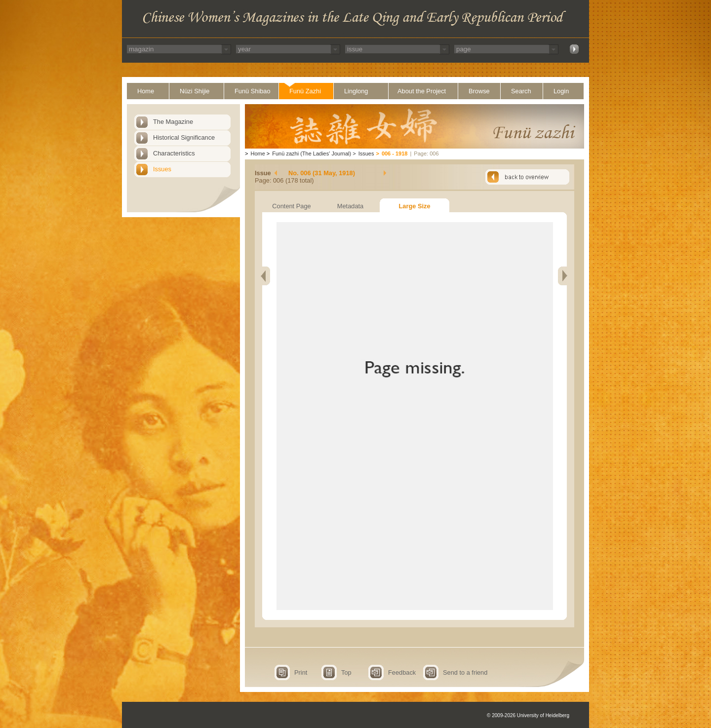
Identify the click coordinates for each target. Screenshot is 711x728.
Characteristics (174, 153)
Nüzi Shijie (195, 91)
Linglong (356, 91)
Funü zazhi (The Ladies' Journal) (312, 153)
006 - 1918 (395, 153)
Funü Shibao (253, 91)
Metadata (350, 206)
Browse (479, 91)
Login (561, 91)
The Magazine (173, 122)
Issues (162, 169)
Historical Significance (184, 137)
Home (146, 91)
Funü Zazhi (305, 91)
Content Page (291, 206)
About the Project (422, 91)
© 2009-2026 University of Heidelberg (528, 715)
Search (521, 91)
